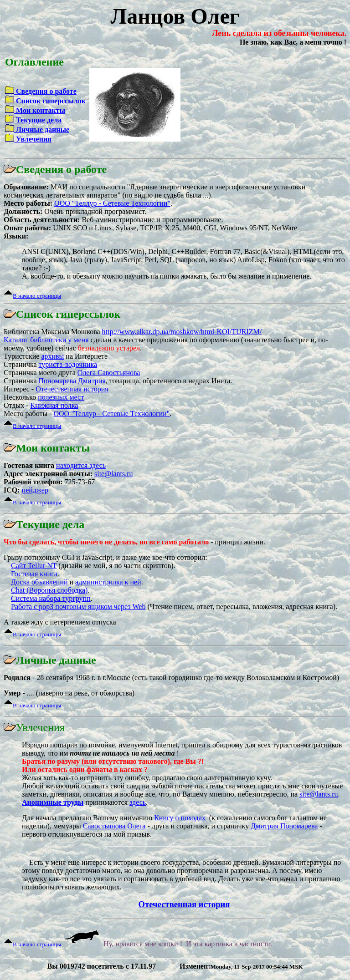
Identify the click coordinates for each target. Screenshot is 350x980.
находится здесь (81, 465)
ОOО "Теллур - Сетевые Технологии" (112, 203)
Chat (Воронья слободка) (49, 590)
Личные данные (42, 129)
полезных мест (61, 397)
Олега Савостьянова (109, 373)
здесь (138, 802)
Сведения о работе (45, 91)
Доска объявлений (39, 582)
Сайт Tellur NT (34, 566)
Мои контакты (40, 110)
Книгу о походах (181, 818)
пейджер (35, 490)
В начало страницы (37, 296)
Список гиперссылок (50, 101)
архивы (52, 356)
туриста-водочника (68, 364)
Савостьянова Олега (114, 826)
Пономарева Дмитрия (72, 381)
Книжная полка (54, 405)
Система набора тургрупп (51, 598)
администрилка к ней (108, 582)
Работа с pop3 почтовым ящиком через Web (78, 607)
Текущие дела (38, 120)
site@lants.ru (114, 474)
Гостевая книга (34, 574)
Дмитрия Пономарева (284, 826)
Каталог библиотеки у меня (46, 340)
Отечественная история (72, 389)
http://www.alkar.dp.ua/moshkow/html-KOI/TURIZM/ (182, 332)
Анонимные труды (53, 802)
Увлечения (33, 139)
